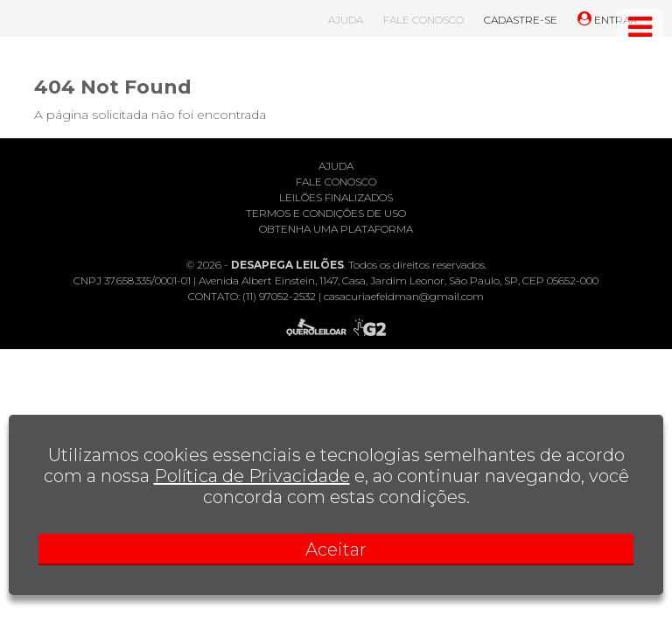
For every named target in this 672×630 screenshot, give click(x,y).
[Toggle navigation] (640, 27)
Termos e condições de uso (326, 213)
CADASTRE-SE (521, 20)
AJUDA (346, 20)
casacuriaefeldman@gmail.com (404, 296)
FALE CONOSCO (423, 20)
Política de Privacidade (252, 476)
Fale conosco (336, 182)
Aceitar (336, 549)
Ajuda (336, 166)
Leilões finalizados (336, 197)
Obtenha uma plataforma (336, 229)
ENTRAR (608, 20)
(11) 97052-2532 (279, 296)
